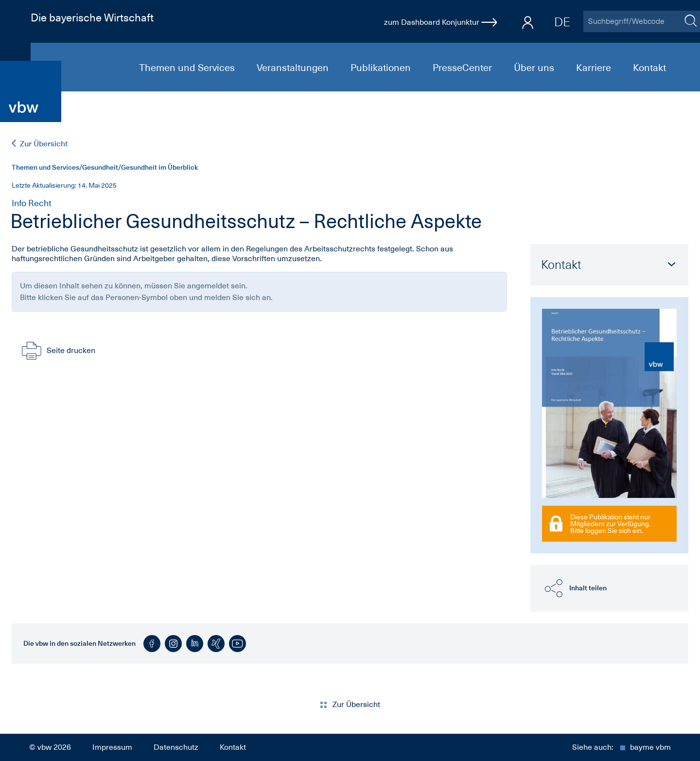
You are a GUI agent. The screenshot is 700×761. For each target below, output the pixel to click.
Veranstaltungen (294, 68)
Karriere (595, 68)
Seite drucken (57, 351)
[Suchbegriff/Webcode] (632, 21)
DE (562, 22)
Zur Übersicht (40, 144)
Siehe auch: (621, 747)
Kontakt (649, 68)
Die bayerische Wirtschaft (92, 18)
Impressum (112, 747)
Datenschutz (176, 747)
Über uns (535, 68)
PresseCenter (464, 68)
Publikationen (382, 68)
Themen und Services (188, 68)
